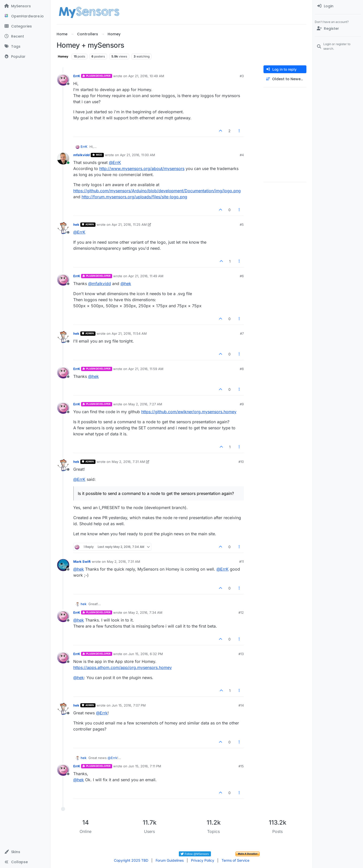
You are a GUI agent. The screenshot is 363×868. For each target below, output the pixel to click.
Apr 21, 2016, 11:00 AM (138, 155)
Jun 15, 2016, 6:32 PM (146, 654)
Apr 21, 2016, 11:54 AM (129, 333)
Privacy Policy (203, 860)
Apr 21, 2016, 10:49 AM (146, 76)
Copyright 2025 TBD (131, 860)
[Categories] (25, 26)
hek (76, 225)
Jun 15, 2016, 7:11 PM (145, 766)
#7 (242, 333)
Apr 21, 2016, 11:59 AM (146, 369)
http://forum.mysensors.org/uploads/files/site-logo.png (134, 197)
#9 (242, 404)
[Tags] (25, 46)
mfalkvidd (81, 155)
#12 (241, 612)
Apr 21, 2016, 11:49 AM (146, 276)
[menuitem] (338, 6)
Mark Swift (82, 562)
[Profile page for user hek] (63, 228)
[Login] (338, 6)
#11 (241, 562)
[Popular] (25, 57)
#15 (241, 766)
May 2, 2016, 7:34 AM (145, 612)
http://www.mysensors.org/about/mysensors (142, 169)
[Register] (338, 29)
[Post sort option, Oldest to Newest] (285, 79)
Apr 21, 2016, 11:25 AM (129, 225)
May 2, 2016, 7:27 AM (145, 404)
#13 (241, 654)
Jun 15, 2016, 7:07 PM (129, 705)
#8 (242, 369)
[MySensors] (25, 6)
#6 (242, 276)
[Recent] (25, 36)
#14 (241, 705)
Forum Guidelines (170, 860)
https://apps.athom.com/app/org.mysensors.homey (123, 667)
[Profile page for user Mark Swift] (63, 565)
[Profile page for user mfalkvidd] (63, 158)
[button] (25, 852)
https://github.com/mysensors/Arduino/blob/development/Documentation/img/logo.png (157, 191)
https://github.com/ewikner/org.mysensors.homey (189, 412)
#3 (242, 76)
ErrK (77, 76)
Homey (63, 56)
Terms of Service (235, 860)
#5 (242, 225)
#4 (242, 155)
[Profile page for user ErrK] (63, 79)
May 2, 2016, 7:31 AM (128, 462)
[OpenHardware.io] (25, 16)
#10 (241, 462)
